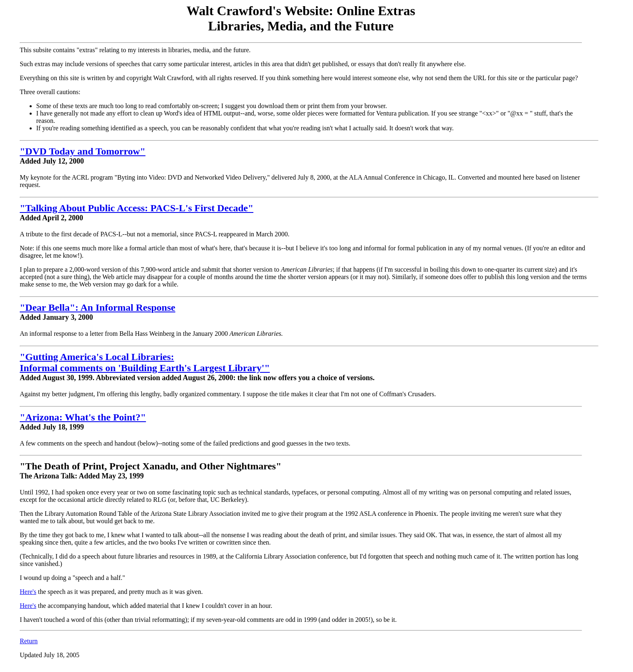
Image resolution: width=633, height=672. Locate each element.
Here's (28, 592)
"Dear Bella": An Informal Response (97, 307)
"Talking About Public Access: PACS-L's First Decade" (137, 208)
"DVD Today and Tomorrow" (83, 151)
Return (29, 641)
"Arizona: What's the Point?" (83, 417)
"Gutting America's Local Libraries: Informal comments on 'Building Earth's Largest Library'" (145, 362)
